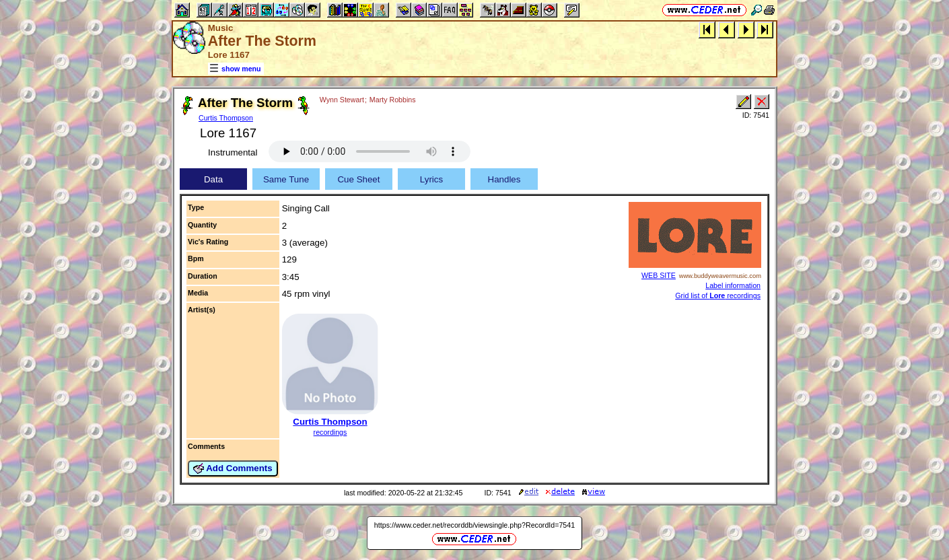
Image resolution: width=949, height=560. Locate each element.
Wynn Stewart (342, 100)
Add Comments (233, 468)
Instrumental (233, 152)
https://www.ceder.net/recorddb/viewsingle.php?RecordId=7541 (474, 525)
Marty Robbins (393, 100)
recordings (330, 432)
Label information (733, 285)
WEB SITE (659, 275)
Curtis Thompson (226, 118)
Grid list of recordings (718, 295)
